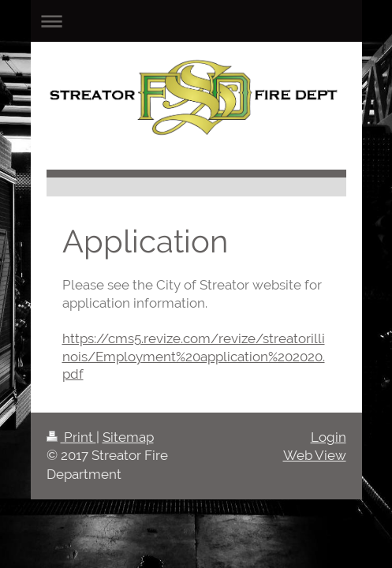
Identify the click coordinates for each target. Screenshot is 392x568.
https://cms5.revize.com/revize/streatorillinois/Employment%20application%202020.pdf (194, 356)
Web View (315, 455)
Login (329, 437)
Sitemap (128, 437)
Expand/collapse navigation (196, 21)
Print (71, 437)
